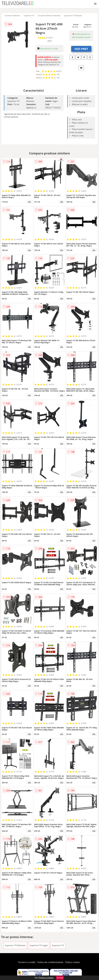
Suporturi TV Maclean (73, 16)
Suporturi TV (29, 16)
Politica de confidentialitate (50, 962)
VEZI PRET (81, 49)
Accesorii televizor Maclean (49, 16)
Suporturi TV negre (39, 945)
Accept (60, 978)
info (29, 202)
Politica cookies (73, 962)
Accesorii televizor (13, 16)
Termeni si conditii (27, 962)
